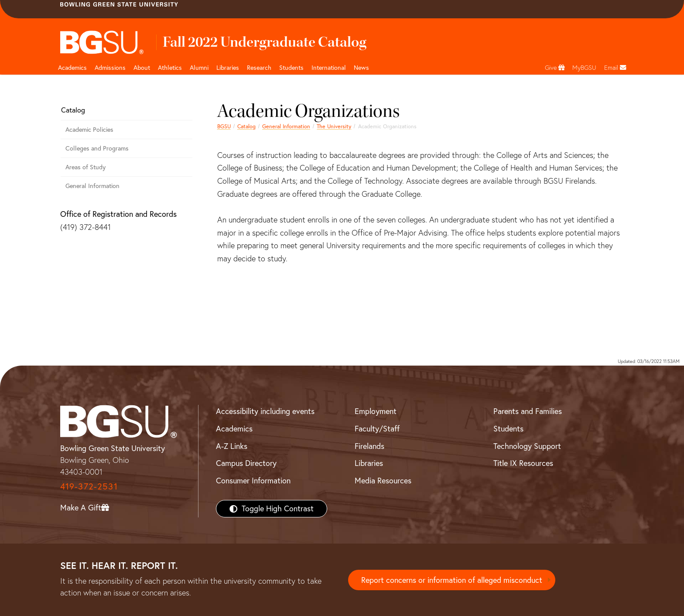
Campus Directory (246, 463)
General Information (286, 126)
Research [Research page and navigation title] (259, 68)
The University (334, 126)
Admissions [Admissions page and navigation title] (110, 68)
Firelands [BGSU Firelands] (369, 446)
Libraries (228, 68)
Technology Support (527, 446)
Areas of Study (85, 167)
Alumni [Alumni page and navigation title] (199, 68)
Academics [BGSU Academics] (234, 429)
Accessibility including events (265, 411)
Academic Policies (89, 130)
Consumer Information (253, 481)
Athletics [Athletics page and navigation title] (170, 68)
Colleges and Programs (97, 148)
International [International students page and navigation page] (329, 68)
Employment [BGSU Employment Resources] (376, 411)
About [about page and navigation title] (142, 68)
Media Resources (383, 481)
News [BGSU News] (361, 68)
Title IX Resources (523, 463)
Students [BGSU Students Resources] (508, 429)
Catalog (246, 126)
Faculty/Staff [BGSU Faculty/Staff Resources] (377, 429)
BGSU (224, 126)
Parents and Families (528, 411)
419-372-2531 (89, 486)
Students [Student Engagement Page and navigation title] (291, 68)
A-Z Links (232, 446)
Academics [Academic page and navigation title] (72, 68)
